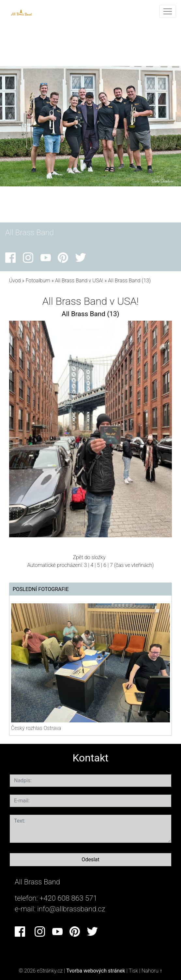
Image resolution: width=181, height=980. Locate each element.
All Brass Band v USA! (79, 281)
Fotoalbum (38, 281)
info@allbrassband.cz (71, 909)
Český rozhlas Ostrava (36, 728)
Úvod (15, 281)
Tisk (133, 971)
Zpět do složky (89, 557)
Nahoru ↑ (152, 971)
